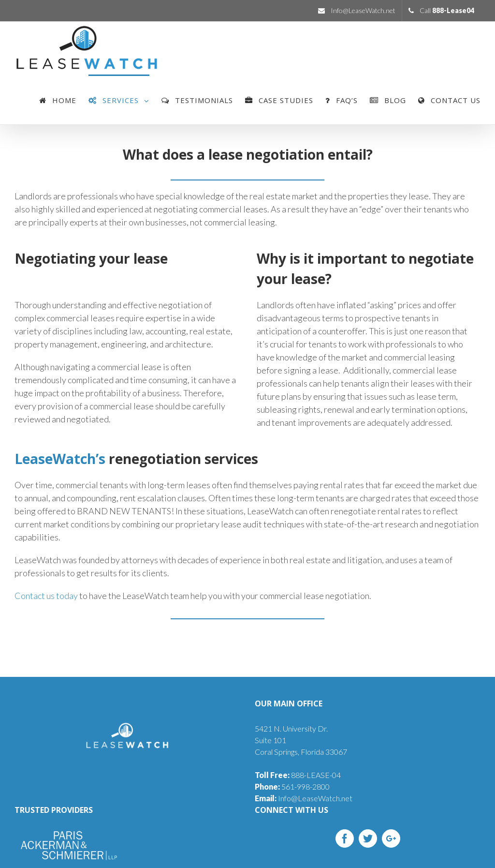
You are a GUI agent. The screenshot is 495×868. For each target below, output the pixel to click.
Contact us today (46, 596)
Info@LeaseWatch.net (304, 798)
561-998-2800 (292, 786)
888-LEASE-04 (298, 775)
